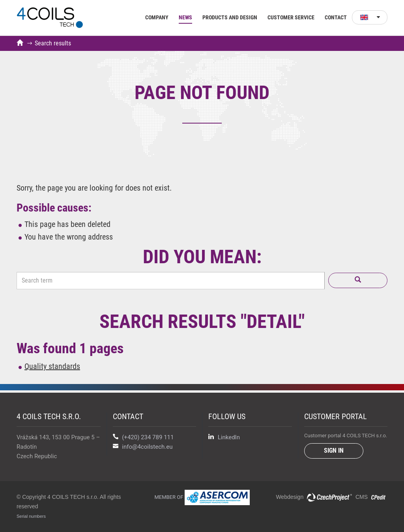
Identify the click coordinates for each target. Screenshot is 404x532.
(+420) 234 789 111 (148, 437)
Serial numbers (31, 516)
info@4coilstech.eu (147, 447)
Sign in (334, 451)
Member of (202, 497)
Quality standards (52, 366)
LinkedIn (224, 437)
